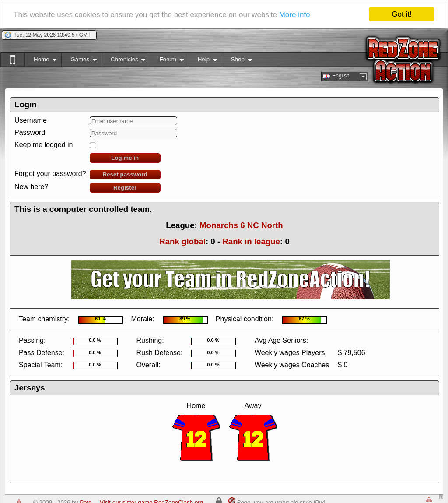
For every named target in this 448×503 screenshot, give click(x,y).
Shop (237, 61)
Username (31, 120)
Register (125, 188)
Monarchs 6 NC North (241, 225)
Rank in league (251, 241)
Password (30, 132)
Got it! (401, 14)
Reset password (125, 174)
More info (295, 14)
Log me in (125, 158)
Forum (167, 61)
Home (40, 61)
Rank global (182, 241)
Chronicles (124, 61)
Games (79, 61)
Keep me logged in (44, 145)
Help (203, 61)
